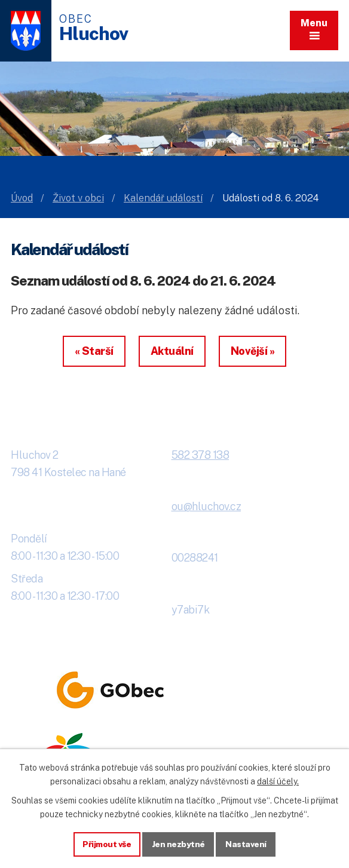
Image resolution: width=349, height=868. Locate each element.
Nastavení (247, 844)
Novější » (253, 351)
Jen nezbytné (179, 844)
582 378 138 (200, 455)
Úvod (22, 198)
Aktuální (172, 351)
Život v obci (78, 198)
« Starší (94, 351)
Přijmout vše (107, 844)
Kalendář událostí (163, 198)
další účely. (278, 781)
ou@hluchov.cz (206, 506)
